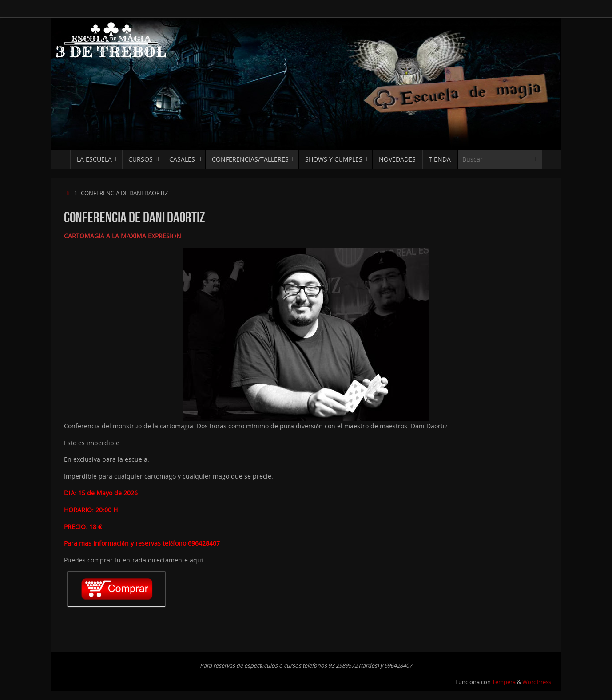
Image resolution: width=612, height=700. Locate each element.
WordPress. (537, 682)
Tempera (504, 682)
